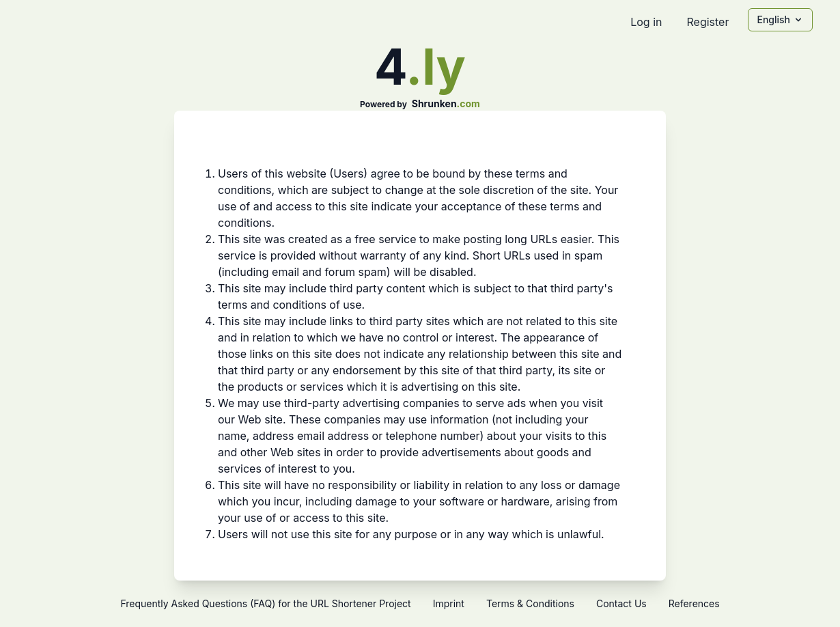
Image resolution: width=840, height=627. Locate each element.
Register (708, 22)
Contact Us (621, 603)
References (694, 603)
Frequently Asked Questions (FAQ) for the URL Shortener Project (265, 603)
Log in (646, 22)
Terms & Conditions (530, 603)
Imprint (449, 603)
